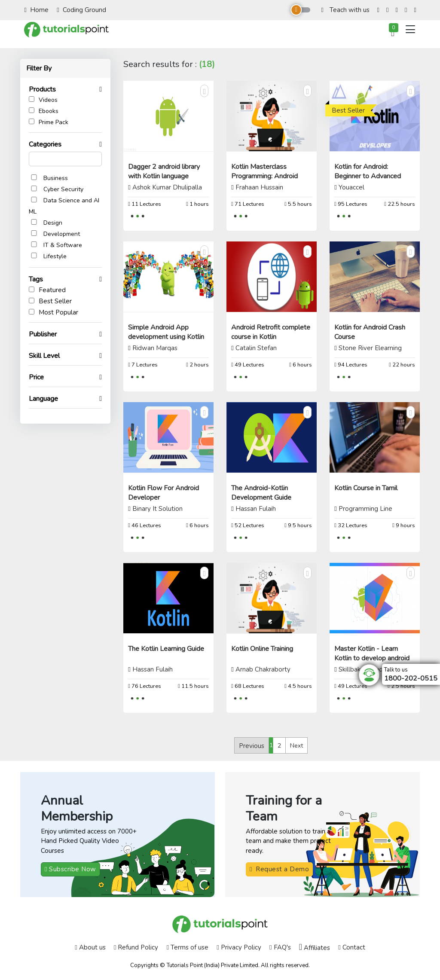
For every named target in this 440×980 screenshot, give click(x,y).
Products (47, 89)
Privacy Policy (239, 947)
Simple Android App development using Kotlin (166, 332)
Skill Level (49, 356)
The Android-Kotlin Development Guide (261, 493)
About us (90, 947)
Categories (49, 144)
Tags (40, 279)
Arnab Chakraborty (263, 669)
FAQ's (280, 947)
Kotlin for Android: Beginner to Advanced (368, 171)
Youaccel (351, 187)
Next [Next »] (296, 746)
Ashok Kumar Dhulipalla (167, 187)
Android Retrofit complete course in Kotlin (271, 332)
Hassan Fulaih (256, 509)
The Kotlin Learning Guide (166, 649)
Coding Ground (81, 10)
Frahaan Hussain (259, 187)
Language (48, 399)
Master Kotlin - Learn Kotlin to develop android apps (372, 658)
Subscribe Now (70, 869)
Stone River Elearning (370, 348)
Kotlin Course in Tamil (366, 488)
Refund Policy (136, 947)
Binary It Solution (157, 509)
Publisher (47, 334)
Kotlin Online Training (262, 649)
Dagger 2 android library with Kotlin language (164, 171)
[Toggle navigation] (410, 30)
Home (37, 10)
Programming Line (365, 509)
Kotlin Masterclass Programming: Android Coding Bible (264, 176)
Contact (351, 947)
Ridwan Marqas (155, 348)
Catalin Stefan (256, 348)
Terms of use (188, 947)
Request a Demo (279, 869)
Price (41, 377)
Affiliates (315, 947)
